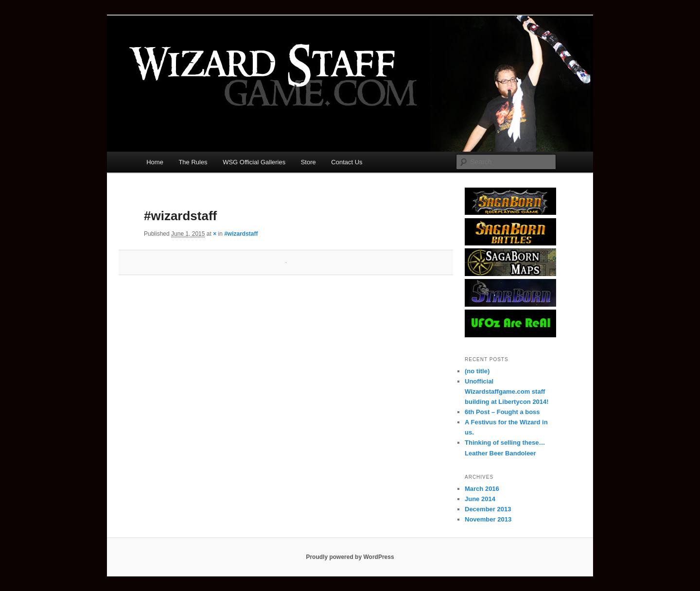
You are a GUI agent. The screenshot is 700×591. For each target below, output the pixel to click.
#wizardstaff (241, 234)
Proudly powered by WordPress (350, 557)
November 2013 (488, 519)
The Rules (193, 162)
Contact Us (347, 162)
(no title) (477, 371)
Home (155, 162)
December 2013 (488, 509)
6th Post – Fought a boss (502, 412)
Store (308, 162)
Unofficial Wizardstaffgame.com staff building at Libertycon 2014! (507, 391)
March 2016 (482, 489)
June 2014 (480, 499)
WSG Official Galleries (254, 162)
